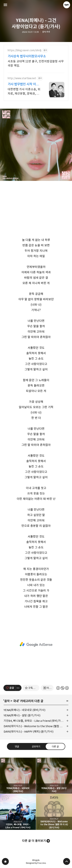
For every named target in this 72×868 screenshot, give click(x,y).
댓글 (17, 746)
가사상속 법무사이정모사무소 (27, 56)
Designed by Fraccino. (36, 863)
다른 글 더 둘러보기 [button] (34, 841)
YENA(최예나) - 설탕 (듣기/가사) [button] (54, 776)
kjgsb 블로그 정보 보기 (67, 5)
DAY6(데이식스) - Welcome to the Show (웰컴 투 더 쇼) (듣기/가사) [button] (54, 812)
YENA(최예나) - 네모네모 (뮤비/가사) (24, 710)
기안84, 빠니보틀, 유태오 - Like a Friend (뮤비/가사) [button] (18, 812)
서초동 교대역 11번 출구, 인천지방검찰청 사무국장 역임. (36, 63)
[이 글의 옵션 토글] (18, 688)
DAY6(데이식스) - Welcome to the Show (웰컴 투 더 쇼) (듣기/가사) (36, 726)
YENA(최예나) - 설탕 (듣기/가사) (22, 715)
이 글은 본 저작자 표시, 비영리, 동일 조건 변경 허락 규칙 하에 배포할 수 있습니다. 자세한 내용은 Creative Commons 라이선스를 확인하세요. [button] (62, 688)
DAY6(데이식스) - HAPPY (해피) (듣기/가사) (29, 732)
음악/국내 (46, 32)
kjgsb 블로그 (5, 861)
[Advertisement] (36, 644)
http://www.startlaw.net (22, 78)
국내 (16, 701)
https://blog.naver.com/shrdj (24, 50)
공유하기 (36, 746)
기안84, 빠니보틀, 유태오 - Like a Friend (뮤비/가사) (34, 721)
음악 (7, 701)
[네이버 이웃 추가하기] (47, 688)
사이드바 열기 (5, 5)
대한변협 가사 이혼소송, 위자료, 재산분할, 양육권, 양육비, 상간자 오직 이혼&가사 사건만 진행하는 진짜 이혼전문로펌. (24, 92)
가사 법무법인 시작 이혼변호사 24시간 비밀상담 (23, 84)
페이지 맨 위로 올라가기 (67, 861)
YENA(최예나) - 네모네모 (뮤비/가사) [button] (18, 776)
